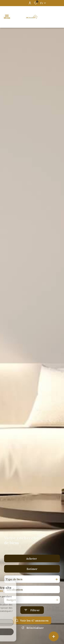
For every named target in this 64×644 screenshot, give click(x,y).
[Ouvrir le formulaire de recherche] (32, 610)
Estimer (32, 569)
